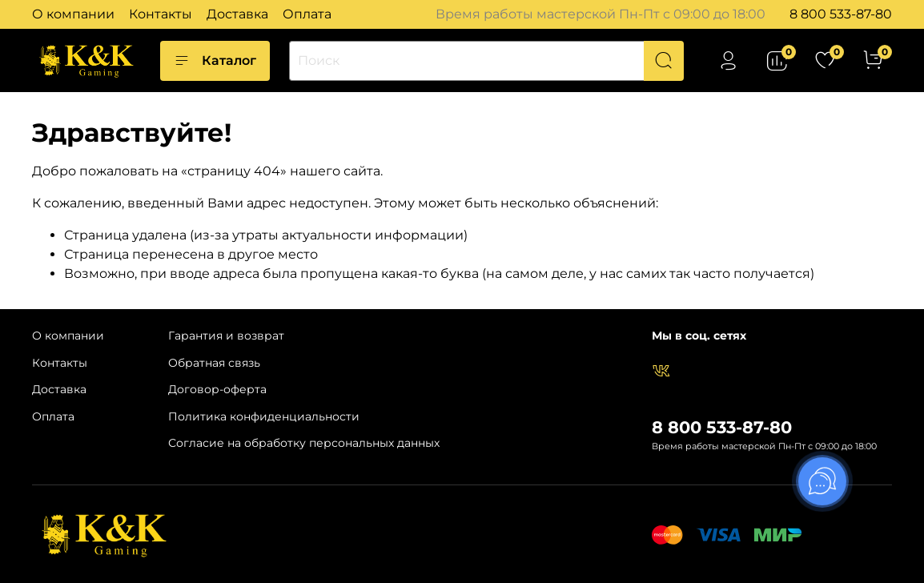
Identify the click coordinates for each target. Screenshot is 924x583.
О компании (73, 14)
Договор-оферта (217, 389)
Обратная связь (214, 363)
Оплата (307, 14)
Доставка (237, 14)
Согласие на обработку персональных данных (304, 443)
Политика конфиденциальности (264, 416)
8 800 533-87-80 (841, 14)
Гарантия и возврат (226, 336)
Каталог (215, 61)
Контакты (161, 14)
